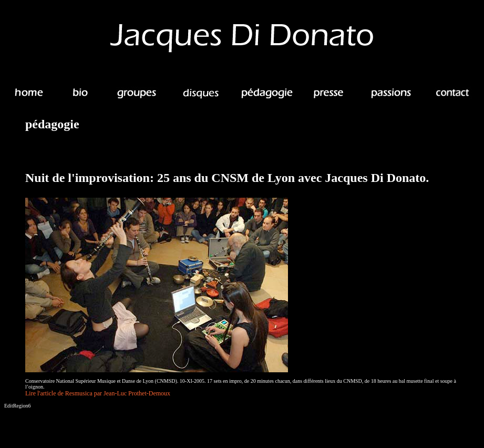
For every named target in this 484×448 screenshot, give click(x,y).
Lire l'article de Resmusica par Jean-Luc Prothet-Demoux (98, 393)
